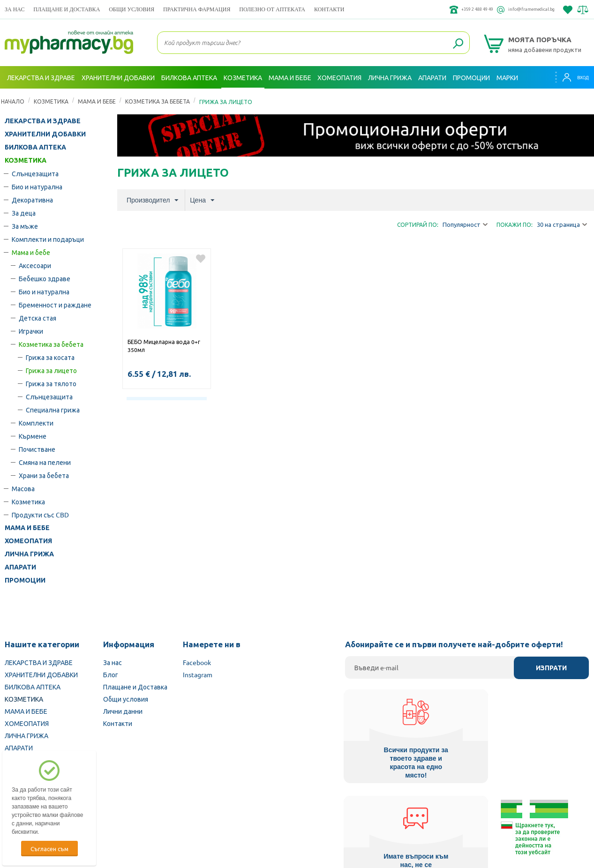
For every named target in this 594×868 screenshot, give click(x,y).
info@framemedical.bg (522, 9)
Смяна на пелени (45, 462)
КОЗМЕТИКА (51, 101)
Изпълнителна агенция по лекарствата (233, 808)
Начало (13, 101)
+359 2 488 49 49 (448, 9)
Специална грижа (53, 410)
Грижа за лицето (51, 370)
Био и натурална (37, 187)
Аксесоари (35, 265)
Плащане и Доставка (67, 9)
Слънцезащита (35, 173)
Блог (111, 674)
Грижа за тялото (51, 383)
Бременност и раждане (55, 305)
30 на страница (562, 225)
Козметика (28, 501)
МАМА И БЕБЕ (27, 528)
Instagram (198, 674)
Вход (571, 77)
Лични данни (123, 711)
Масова (23, 488)
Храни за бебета (44, 475)
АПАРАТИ (20, 567)
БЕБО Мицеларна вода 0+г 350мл (164, 346)
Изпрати (551, 668)
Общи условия (132, 9)
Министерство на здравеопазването (359, 808)
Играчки (31, 331)
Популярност (465, 225)
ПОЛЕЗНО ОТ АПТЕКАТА (272, 9)
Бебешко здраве (45, 278)
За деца (24, 213)
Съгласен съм (49, 849)
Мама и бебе (97, 101)
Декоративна (32, 200)
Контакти (329, 9)
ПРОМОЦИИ (25, 580)
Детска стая (38, 318)
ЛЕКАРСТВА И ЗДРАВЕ (43, 121)
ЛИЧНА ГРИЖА (29, 554)
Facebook (197, 662)
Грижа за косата (50, 357)
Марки (507, 77)
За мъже (25, 226)
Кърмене (33, 436)
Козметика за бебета (158, 101)
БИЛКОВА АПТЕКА (35, 147)
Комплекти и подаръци (48, 239)
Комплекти (36, 423)
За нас (15, 9)
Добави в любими (201, 259)
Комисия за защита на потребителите (482, 808)
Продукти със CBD (40, 515)
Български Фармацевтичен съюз (113, 808)
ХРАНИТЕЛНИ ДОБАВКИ (45, 134)
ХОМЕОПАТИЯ (28, 541)
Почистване (37, 449)
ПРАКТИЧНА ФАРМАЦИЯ (197, 9)
